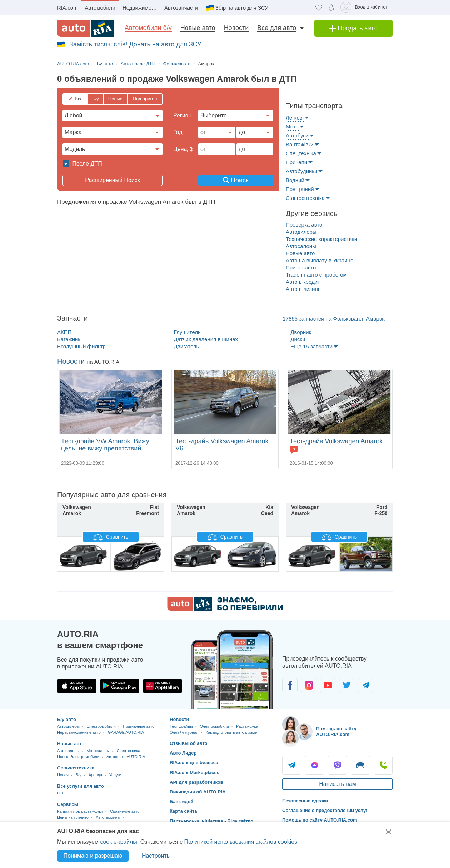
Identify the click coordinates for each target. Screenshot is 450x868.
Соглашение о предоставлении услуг (325, 810)
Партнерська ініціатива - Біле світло (211, 821)
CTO (61, 793)
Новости (236, 28)
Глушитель (187, 332)
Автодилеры (301, 232)
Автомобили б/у (148, 28)
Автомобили (100, 8)
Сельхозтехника (76, 768)
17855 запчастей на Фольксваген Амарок (334, 319)
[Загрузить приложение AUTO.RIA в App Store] (77, 686)
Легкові (295, 118)
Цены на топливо (73, 817)
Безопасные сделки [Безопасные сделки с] (305, 801)
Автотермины (108, 817)
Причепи (296, 162)
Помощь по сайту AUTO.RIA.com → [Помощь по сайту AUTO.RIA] (336, 731)
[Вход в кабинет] (365, 7)
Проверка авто (304, 225)
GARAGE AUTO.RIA (126, 732)
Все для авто (277, 28)
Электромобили (101, 726)
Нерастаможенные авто (79, 732)
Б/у (96, 99)
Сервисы (68, 804)
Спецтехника (129, 751)
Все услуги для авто (81, 786)
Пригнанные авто (139, 726)
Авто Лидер (183, 753)
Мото (292, 127)
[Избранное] (319, 7)
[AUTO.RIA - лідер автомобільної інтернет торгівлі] (86, 28)
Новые (115, 99)
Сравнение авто (125, 811)
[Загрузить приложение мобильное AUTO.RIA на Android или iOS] (232, 670)
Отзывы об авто (189, 743)
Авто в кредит (303, 282)
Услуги (115, 775)
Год (178, 132)
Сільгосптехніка (305, 198)
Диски (298, 339)
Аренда (95, 775)
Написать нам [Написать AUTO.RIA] (337, 784)
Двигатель (187, 346)
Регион (182, 115)
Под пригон (145, 99)
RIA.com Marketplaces (194, 773)
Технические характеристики (321, 239)
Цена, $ (183, 149)
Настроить (156, 856)
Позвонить (383, 765)
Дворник (301, 332)
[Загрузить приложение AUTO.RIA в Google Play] (120, 686)
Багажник (69, 339)
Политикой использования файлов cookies (241, 842)
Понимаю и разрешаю (93, 856)
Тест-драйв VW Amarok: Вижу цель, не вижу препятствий (105, 445)
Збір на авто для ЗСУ (242, 8)
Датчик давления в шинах (206, 339)
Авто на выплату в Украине (319, 260)
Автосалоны (301, 246)
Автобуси (297, 135)
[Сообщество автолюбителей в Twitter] (347, 685)
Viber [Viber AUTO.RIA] (337, 765)
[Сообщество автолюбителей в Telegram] (366, 685)
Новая (63, 775)
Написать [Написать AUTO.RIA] (360, 765)
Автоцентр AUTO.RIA (126, 757)
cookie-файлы (118, 842)
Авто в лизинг (303, 289)
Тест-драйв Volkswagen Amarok (336, 441)
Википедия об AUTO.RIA (198, 792)
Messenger (315, 765)
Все (79, 99)
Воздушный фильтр (81, 346)
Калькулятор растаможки (80, 811)
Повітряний (300, 189)
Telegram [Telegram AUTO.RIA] (292, 765)
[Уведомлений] (331, 7)
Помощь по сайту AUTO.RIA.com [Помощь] (320, 820)
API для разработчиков (196, 782)
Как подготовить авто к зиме (231, 732)
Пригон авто (301, 268)
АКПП (64, 332)
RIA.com (67, 8)
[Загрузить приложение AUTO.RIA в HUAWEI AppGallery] (162, 686)
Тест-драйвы (181, 726)
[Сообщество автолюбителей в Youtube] (328, 685)
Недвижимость (141, 8)
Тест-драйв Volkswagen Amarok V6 (222, 445)
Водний (295, 180)
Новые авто (198, 28)
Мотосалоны (98, 751)
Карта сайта (183, 811)
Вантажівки (300, 144)
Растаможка (247, 726)
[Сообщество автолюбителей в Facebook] (290, 685)
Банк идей (181, 801)
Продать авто (354, 28)
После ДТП (86, 164)
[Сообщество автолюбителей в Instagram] (309, 685)
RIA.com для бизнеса (194, 763)
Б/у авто (67, 719)
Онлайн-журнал (184, 732)
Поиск (236, 180)
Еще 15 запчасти (311, 346)
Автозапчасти (181, 8)
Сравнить (111, 537)
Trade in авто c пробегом (316, 275)
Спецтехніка (301, 153)
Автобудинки (301, 171)
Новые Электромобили (78, 757)
